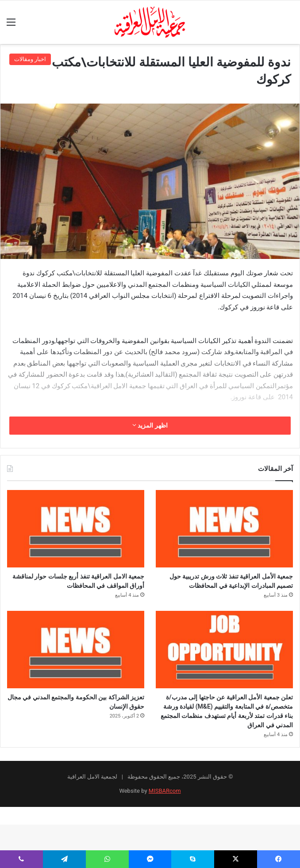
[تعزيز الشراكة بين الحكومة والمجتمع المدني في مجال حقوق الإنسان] (76, 668)
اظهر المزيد (150, 425)
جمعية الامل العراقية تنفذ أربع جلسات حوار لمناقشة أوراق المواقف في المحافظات (76, 590)
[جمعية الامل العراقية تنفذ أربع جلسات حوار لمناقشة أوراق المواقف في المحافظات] (76, 529)
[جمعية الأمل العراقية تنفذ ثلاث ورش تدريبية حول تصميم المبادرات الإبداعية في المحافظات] (224, 529)
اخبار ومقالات (30, 59)
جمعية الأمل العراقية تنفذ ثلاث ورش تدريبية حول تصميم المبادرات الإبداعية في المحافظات (227, 590)
